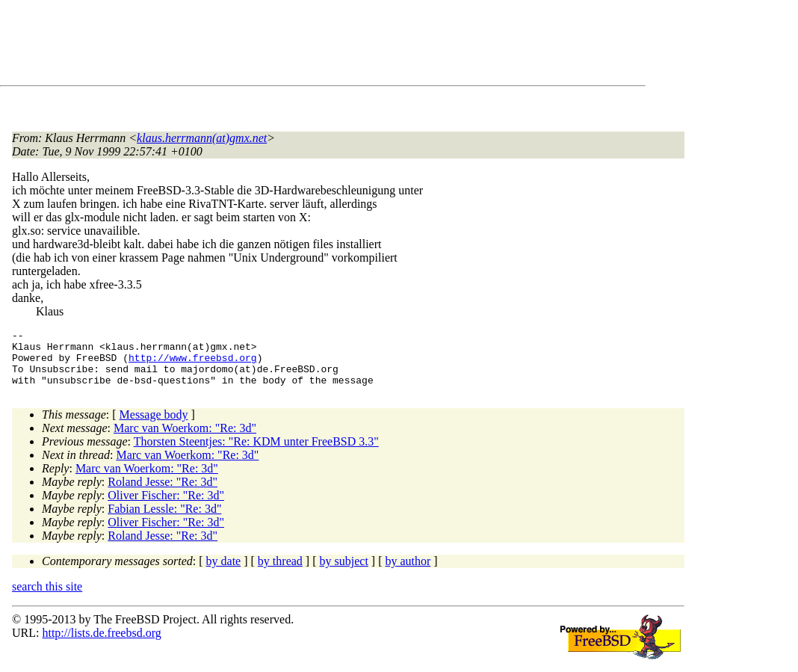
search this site (47, 598)
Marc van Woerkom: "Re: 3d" (185, 439)
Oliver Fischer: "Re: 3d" (166, 506)
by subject (344, 572)
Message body (154, 426)
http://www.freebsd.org (193, 364)
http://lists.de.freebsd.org (101, 644)
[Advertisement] (284, 46)
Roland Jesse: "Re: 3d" (163, 493)
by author (408, 572)
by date (224, 572)
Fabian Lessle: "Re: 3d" (164, 520)
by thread (280, 572)
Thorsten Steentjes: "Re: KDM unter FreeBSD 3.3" (256, 453)
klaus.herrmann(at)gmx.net (202, 138)
